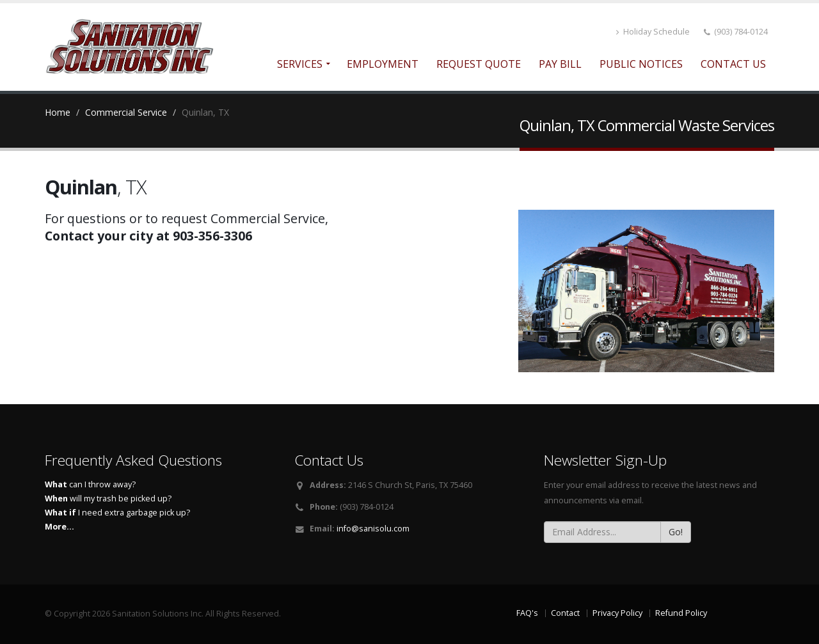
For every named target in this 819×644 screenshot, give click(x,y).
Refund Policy (681, 613)
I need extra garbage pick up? (117, 513)
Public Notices (641, 64)
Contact (565, 613)
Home (58, 112)
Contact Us (733, 64)
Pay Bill (560, 64)
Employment (383, 64)
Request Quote (479, 64)
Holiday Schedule (653, 32)
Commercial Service (126, 112)
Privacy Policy (617, 613)
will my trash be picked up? (108, 499)
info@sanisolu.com (373, 529)
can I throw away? (90, 484)
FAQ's (527, 613)
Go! (676, 532)
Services (300, 64)
